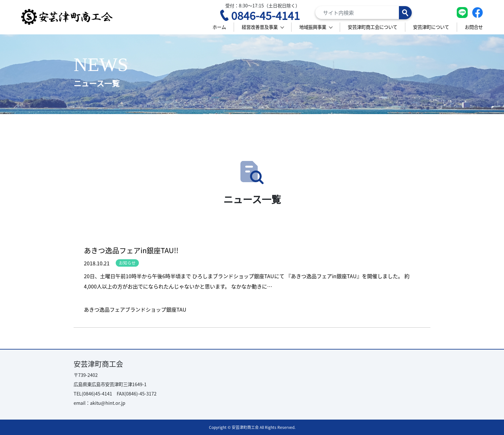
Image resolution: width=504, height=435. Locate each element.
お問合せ (474, 27)
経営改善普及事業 (260, 27)
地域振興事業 (313, 27)
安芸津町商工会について (373, 27)
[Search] (364, 13)
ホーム (219, 27)
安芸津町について (431, 27)
